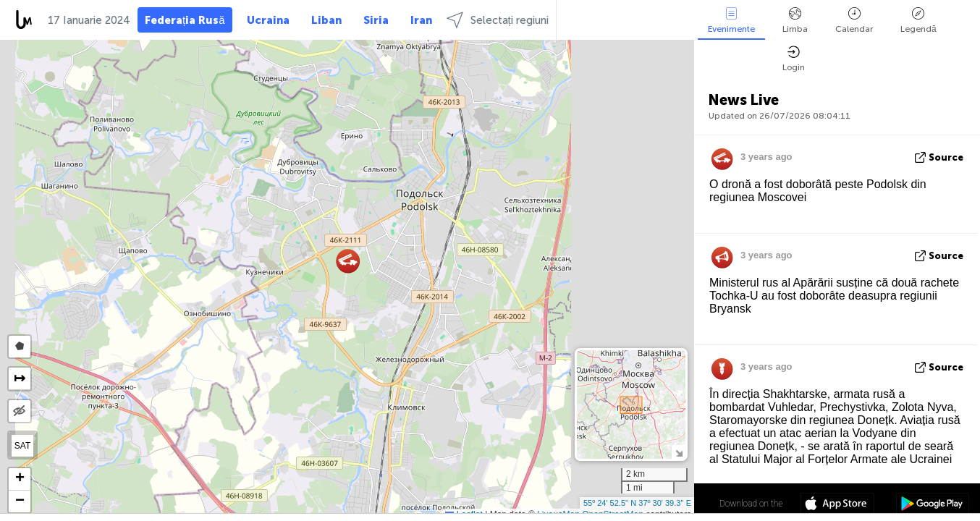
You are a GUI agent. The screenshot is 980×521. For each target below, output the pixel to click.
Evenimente (731, 21)
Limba (795, 21)
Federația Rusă (185, 20)
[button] (348, 261)
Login (794, 59)
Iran (421, 20)
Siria (376, 20)
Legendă (918, 21)
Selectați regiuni (498, 20)
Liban (326, 20)
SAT (22, 446)
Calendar (854, 21)
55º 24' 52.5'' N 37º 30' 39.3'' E (637, 503)
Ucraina (268, 20)
